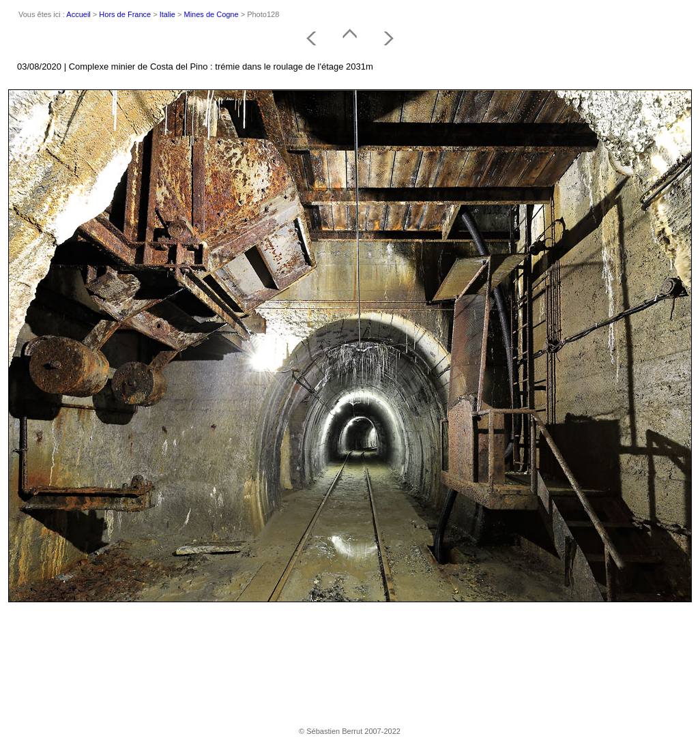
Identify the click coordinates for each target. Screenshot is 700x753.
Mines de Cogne (212, 14)
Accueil (78, 14)
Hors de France (125, 14)
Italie (167, 14)
